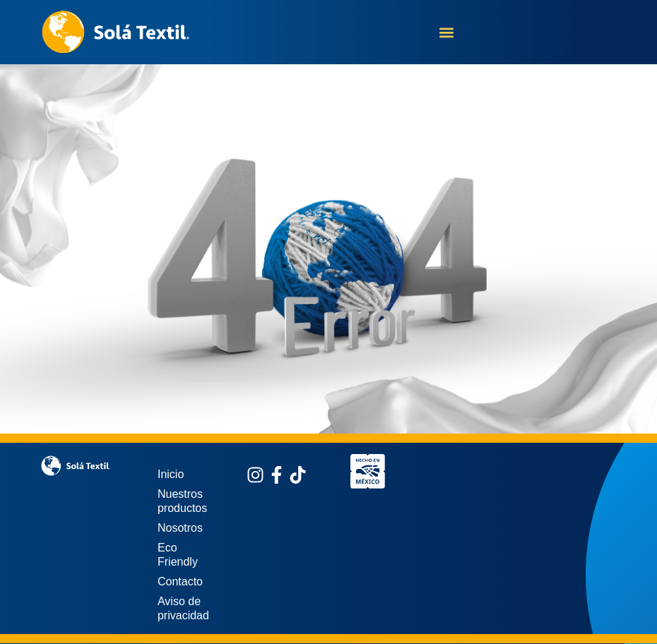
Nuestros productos (182, 501)
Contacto (180, 582)
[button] (447, 32)
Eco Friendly (178, 555)
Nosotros (180, 528)
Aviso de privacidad (183, 608)
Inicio (171, 474)
